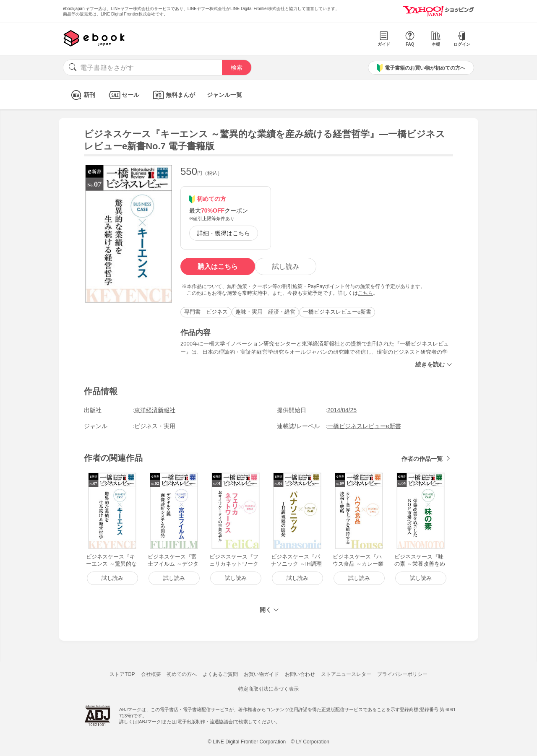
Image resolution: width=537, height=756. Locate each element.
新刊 (82, 95)
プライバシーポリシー (402, 674)
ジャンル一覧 (224, 95)
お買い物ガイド (261, 674)
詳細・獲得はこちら (224, 233)
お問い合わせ (300, 674)
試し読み (286, 266)
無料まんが (173, 95)
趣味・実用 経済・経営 (265, 312)
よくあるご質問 (220, 674)
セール (123, 95)
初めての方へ (182, 674)
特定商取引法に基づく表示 (268, 689)
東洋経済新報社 (155, 410)
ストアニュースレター (346, 674)
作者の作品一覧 (422, 459)
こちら (365, 293)
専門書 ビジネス (206, 312)
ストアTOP (122, 674)
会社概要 (151, 674)
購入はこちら (218, 266)
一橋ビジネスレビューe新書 (337, 312)
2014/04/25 (342, 410)
